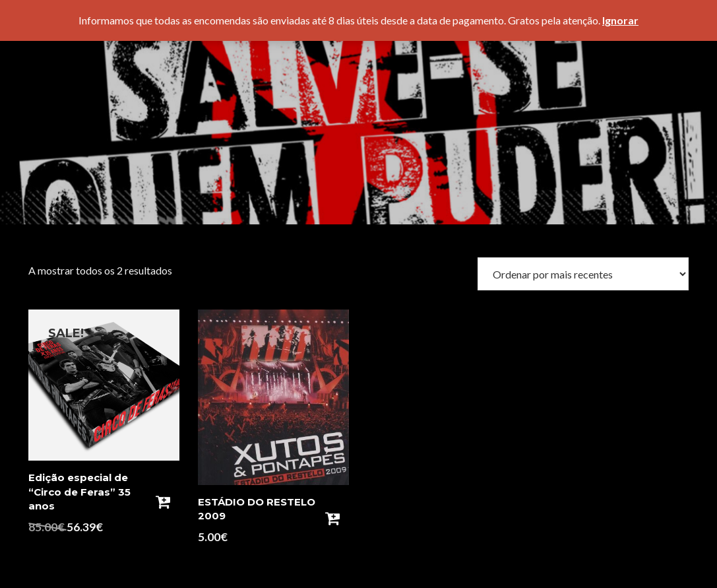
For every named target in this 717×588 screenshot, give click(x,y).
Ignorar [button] (620, 20)
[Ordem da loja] (583, 274)
